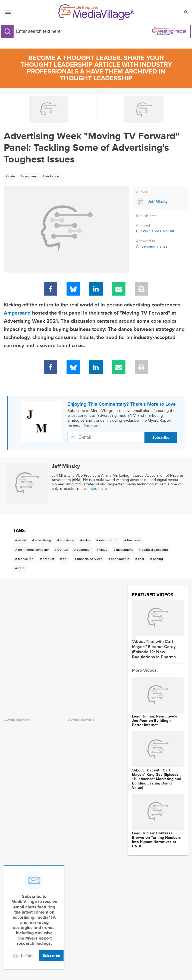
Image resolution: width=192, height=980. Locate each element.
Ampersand (17, 313)
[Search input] (54, 31)
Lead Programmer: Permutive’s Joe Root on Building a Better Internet (155, 721)
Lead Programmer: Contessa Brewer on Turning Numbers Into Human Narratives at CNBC (156, 840)
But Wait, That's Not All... (156, 231)
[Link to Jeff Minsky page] (160, 202)
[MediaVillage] (96, 12)
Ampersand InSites (152, 246)
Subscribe (161, 438)
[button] (185, 12)
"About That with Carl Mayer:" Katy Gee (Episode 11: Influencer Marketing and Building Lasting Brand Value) (157, 779)
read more (98, 489)
